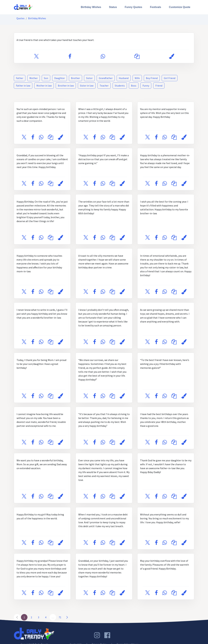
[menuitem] (91, 7)
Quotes (20, 18)
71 (60, 617)
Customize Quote (180, 7)
